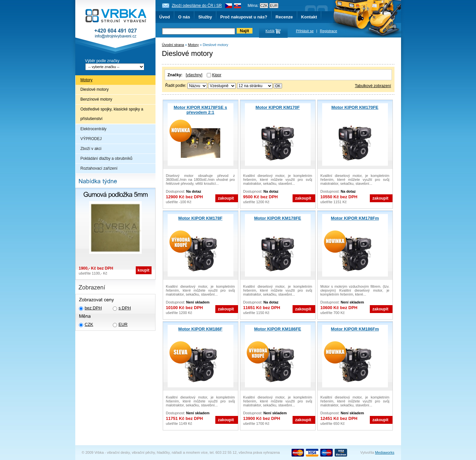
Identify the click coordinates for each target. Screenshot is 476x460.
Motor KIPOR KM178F (200, 218)
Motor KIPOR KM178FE (278, 218)
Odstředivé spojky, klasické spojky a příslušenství (112, 114)
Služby (205, 17)
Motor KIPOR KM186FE (278, 329)
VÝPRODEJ (91, 139)
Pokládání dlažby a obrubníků (107, 158)
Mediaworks (385, 452)
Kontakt (309, 17)
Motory (87, 80)
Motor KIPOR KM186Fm (355, 329)
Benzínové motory (96, 99)
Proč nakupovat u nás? (244, 17)
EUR (123, 324)
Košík (270, 31)
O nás (184, 17)
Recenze (284, 17)
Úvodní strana (173, 45)
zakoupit (226, 198)
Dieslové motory (95, 89)
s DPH (125, 308)
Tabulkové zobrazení (373, 86)
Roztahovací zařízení (99, 168)
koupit (144, 270)
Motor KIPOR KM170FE (355, 107)
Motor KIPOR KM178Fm (355, 218)
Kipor (217, 75)
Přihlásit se (305, 31)
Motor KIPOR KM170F (277, 107)
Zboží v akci (91, 149)
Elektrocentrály (94, 129)
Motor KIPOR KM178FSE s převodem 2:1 (200, 110)
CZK (89, 324)
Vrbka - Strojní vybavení (115, 28)
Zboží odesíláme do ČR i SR (197, 6)
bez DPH (93, 308)
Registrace (329, 31)
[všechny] (194, 75)
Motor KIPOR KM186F (200, 329)
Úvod (165, 17)
